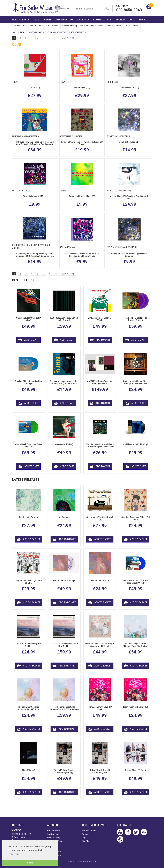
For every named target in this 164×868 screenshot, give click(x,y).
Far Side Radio (37, 26)
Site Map (86, 841)
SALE (37, 20)
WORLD (121, 20)
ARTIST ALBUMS (77, 32)
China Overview (132, 26)
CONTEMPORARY (35, 32)
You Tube (84, 26)
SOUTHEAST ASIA (103, 20)
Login (85, 838)
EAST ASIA (83, 20)
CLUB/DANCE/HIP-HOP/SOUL (56, 32)
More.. (143, 20)
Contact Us (87, 834)
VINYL (132, 20)
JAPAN (47, 20)
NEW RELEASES (21, 20)
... (44, 38)
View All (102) (68, 38)
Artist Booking (53, 26)
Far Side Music (20, 26)
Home (14, 32)
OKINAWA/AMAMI (64, 20)
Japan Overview (115, 26)
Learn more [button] (13, 854)
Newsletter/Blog (69, 26)
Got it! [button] (30, 863)
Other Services (98, 26)
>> (56, 38)
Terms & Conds (89, 831)
